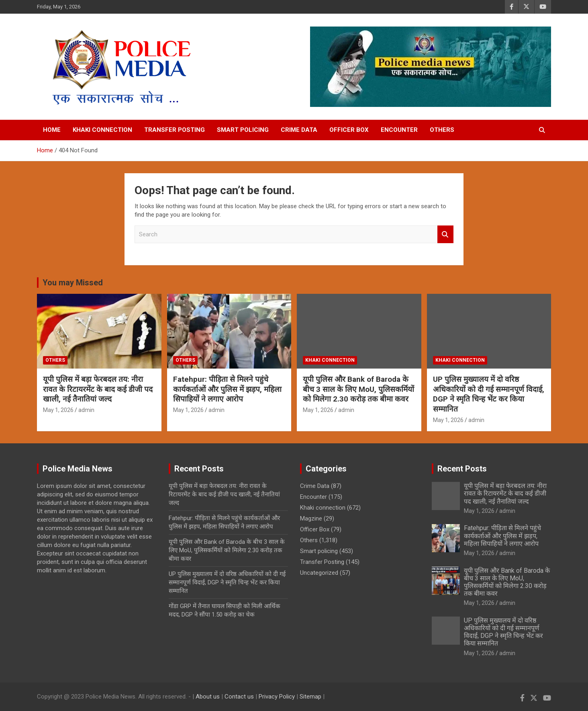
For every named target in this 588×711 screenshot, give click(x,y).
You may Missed (73, 283)
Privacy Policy (277, 697)
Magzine (311, 518)
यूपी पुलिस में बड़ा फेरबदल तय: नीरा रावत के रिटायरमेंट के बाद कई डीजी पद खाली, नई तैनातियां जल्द (98, 389)
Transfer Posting (175, 130)
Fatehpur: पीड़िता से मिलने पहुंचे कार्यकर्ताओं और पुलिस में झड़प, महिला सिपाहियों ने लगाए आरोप (227, 389)
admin (86, 410)
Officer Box (349, 130)
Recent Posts (462, 469)
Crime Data (299, 130)
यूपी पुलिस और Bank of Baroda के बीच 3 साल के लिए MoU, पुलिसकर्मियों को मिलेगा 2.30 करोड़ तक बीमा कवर (358, 389)
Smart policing (243, 130)
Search (445, 235)
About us (208, 697)
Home (52, 130)
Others (442, 130)
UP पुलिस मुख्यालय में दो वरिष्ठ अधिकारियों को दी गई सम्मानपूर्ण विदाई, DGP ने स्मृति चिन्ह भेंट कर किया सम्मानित (489, 394)
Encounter (399, 130)
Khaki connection (102, 130)
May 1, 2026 (58, 410)
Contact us (239, 697)
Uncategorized (319, 573)
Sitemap (310, 697)
